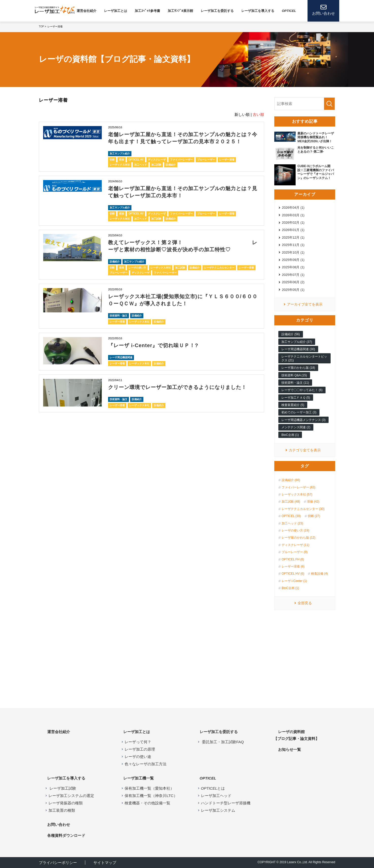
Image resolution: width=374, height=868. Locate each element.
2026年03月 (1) (293, 215)
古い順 (258, 114)
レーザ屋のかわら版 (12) (299, 538)
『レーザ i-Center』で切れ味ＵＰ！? (153, 345)
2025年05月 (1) (293, 290)
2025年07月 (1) (293, 275)
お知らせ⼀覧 (290, 749)
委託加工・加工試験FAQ (222, 742)
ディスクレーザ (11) (295, 545)
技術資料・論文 (118, 316)
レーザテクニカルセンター (219, 268)
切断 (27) (314, 516)
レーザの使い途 (138, 757)
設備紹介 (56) (291, 334)
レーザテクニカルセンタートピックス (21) (304, 358)
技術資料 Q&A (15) (294, 375)
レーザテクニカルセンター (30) (303, 509)
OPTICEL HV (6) (293, 574)
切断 (112, 160)
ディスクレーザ (157, 160)
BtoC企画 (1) (290, 435)
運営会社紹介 (87, 11)
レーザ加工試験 (62, 788)
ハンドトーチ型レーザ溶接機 (226, 803)
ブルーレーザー (206, 160)
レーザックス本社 (120, 165)
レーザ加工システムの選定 (71, 796)
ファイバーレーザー (181, 160)
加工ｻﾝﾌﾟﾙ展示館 (180, 11)
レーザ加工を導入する (66, 778)
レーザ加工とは (137, 732)
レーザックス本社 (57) (297, 494)
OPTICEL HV (136, 160)
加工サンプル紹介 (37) (297, 342)
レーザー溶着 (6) (293, 566)
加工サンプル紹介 (120, 154)
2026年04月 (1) (293, 208)
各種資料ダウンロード (66, 835)
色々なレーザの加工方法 (146, 764)
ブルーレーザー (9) (295, 552)
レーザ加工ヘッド (216, 796)
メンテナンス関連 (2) (296, 427)
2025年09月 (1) (293, 260)
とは (213, 788)
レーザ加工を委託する (217, 11)
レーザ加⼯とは (116, 11)
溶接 (122, 160)
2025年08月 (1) (293, 267)
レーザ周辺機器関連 (121, 357)
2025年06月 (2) (293, 282)
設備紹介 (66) (291, 480)
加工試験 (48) (291, 502)
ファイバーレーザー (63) (299, 487)
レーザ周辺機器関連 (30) (298, 349)
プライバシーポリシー (58, 863)
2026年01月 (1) (293, 230)
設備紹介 (171, 165)
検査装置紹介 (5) (293, 405)
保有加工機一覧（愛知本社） (149, 788)
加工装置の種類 (62, 810)
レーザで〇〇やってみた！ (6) (302, 390)
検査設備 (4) (319, 574)
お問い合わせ (59, 825)
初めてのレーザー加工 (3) (299, 412)
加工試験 (156, 165)
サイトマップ (105, 863)
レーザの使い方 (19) (295, 530)
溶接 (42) (313, 502)
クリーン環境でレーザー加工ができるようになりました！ (177, 387)
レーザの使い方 (137, 268)
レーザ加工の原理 (140, 749)
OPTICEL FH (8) (293, 559)
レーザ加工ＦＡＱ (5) (296, 398)
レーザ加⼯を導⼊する (258, 11)
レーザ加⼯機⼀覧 (139, 778)
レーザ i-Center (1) (294, 581)
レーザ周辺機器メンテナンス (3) (303, 420)
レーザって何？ (138, 742)
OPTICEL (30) (291, 516)
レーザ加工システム (218, 810)
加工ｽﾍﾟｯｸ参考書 (147, 11)
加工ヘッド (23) (292, 523)
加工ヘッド (141, 165)
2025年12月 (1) (293, 237)
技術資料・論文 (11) (295, 383)
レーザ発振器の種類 (66, 803)
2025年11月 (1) (293, 245)
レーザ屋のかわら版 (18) (298, 368)
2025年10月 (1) (293, 252)
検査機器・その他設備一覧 (147, 803)
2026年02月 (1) (293, 223)
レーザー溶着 (227, 160)
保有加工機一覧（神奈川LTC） (151, 796)
